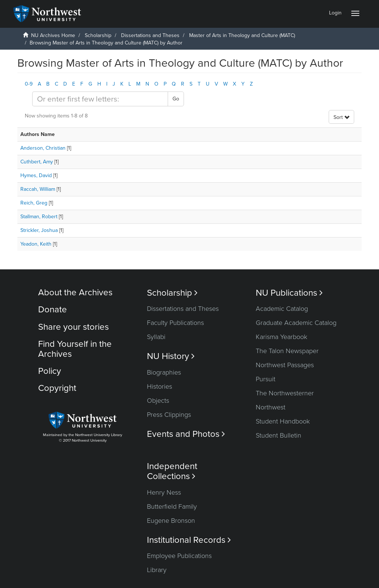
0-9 (29, 84)
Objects (158, 401)
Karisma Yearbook (281, 337)
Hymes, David (36, 175)
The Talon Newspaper (287, 351)
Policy (50, 371)
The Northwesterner (285, 393)
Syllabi (156, 337)
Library (157, 570)
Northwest (271, 407)
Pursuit (266, 379)
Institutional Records (189, 540)
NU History (171, 356)
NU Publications (289, 293)
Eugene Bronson (171, 521)
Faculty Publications (175, 323)
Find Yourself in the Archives (75, 349)
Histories (160, 386)
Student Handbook (283, 421)
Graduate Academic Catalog (296, 323)
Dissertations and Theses (150, 35)
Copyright (57, 388)
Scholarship (98, 35)
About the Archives (75, 293)
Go (176, 99)
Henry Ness (164, 492)
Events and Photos (186, 434)
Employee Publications (179, 556)
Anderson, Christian (43, 148)
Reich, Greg (34, 203)
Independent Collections (172, 471)
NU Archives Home (53, 35)
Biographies (164, 372)
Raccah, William (38, 189)
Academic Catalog (282, 309)
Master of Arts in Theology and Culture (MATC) (242, 35)
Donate (53, 310)
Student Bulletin (279, 435)
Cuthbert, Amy (37, 162)
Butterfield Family (172, 506)
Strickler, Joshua (39, 230)
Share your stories (73, 327)
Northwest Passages (285, 365)
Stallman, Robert (39, 217)
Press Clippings (169, 415)
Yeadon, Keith (36, 244)
